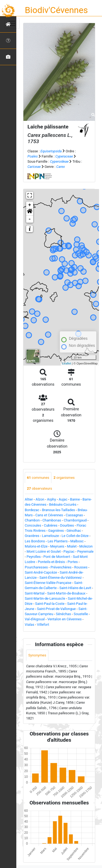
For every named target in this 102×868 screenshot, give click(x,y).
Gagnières (56, 531)
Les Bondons (35, 541)
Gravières (32, 536)
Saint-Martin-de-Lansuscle (45, 598)
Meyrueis (57, 546)
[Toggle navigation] (12, 23)
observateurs (39, 488)
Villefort (43, 625)
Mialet (72, 546)
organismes (64, 478)
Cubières (51, 525)
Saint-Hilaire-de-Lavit (75, 588)
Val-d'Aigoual (35, 619)
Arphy (52, 499)
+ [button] (30, 205)
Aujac (63, 499)
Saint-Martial (35, 593)
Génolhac (74, 531)
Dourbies (67, 525)
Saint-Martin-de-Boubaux (67, 593)
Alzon (40, 499)
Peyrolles (34, 557)
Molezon (86, 546)
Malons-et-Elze (36, 546)
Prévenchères (61, 567)
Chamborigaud (75, 520)
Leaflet (67, 363)
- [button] (30, 219)
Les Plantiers (58, 541)
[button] (30, 212)
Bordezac (32, 510)
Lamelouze (50, 536)
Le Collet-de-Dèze (75, 536)
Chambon (32, 520)
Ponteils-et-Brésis (51, 562)
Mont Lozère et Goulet (44, 551)
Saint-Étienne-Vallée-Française (48, 583)
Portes (73, 562)
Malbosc (77, 541)
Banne (75, 499)
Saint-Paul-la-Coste (50, 604)
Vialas (30, 625)
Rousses (81, 567)
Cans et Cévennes (49, 515)
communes (38, 478)
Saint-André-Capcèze (41, 572)
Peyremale (85, 551)
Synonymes (37, 655)
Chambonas (52, 520)
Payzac (69, 551)
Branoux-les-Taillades (58, 510)
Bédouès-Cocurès (63, 504)
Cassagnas (74, 515)
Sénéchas (63, 614)
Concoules (33, 525)
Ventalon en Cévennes (64, 619)
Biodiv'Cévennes (56, 10)
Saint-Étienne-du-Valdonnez (61, 578)
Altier (29, 499)
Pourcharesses (36, 567)
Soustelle (81, 614)
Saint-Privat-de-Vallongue (56, 609)
